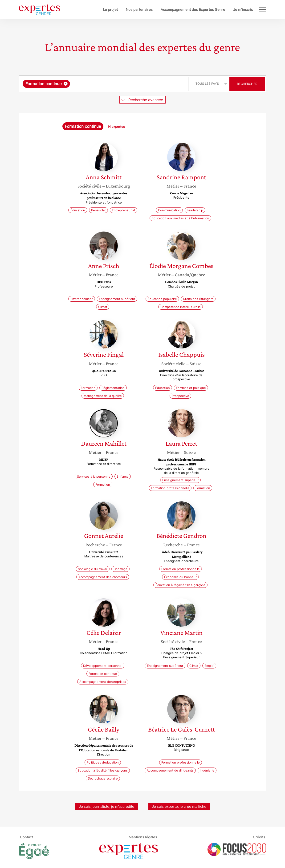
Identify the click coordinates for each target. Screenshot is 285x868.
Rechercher (247, 84)
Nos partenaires (124, 10)
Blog (249, 10)
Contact (26, 837)
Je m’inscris (228, 10)
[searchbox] (120, 84)
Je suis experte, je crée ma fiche (179, 806)
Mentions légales (143, 837)
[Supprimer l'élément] (66, 84)
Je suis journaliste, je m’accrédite (107, 806)
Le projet (95, 10)
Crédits (259, 837)
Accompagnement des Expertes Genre (177, 10)
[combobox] (104, 84)
